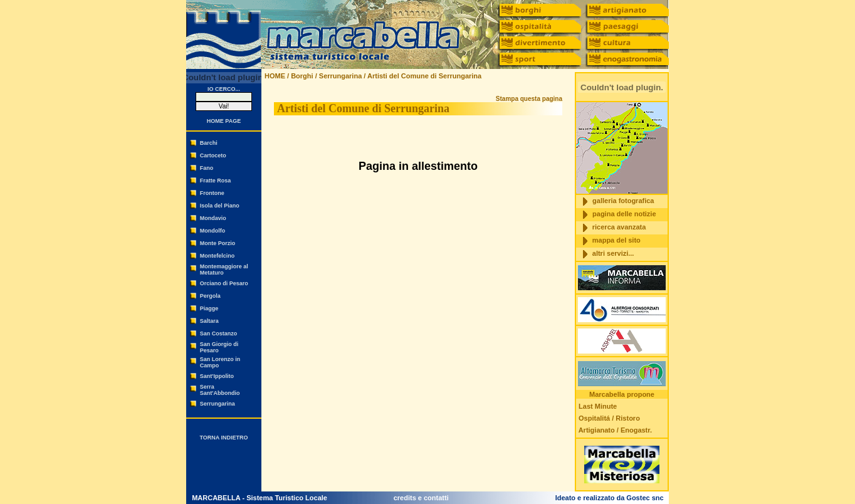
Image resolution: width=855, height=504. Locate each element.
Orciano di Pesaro (224, 283)
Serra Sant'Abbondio (220, 390)
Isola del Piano (220, 206)
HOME (275, 76)
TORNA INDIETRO (223, 438)
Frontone (212, 193)
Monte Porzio (218, 243)
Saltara (209, 321)
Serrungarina (218, 404)
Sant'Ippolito (217, 376)
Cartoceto (213, 155)
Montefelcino (218, 256)
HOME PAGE (224, 121)
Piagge (209, 308)
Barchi (209, 143)
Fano (207, 168)
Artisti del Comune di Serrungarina (424, 76)
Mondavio (213, 218)
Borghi (302, 76)
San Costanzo (219, 333)
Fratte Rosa (216, 181)
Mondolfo (212, 231)
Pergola (210, 296)
